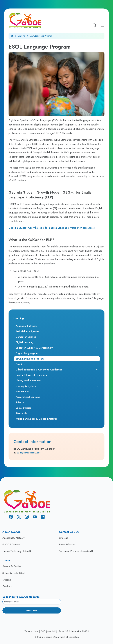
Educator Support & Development (34, 348)
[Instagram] (27, 517)
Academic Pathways (26, 326)
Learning (22, 36)
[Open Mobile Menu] (102, 25)
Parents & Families (12, 566)
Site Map (64, 538)
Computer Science (26, 337)
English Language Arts (28, 353)
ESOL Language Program (30, 359)
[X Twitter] (19, 517)
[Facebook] (11, 517)
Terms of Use (31, 631)
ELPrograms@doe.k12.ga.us (27, 453)
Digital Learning (24, 342)
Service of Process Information (75, 551)
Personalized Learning (28, 397)
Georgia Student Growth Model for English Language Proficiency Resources (51, 228)
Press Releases (67, 545)
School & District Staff (14, 573)
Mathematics (22, 391)
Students (7, 580)
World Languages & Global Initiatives (36, 419)
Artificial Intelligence (27, 331)
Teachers (7, 586)
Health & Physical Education (31, 375)
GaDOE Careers (11, 545)
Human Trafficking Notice (16, 551)
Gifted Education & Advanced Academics (39, 370)
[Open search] (94, 25)
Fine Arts (20, 364)
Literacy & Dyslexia (26, 386)
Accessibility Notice (13, 538)
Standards (21, 413)
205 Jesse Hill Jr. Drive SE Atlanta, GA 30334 (65, 631)
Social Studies (23, 408)
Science (20, 402)
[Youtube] (35, 517)
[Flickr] (43, 517)
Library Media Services (28, 381)
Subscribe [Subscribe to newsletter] (32, 610)
